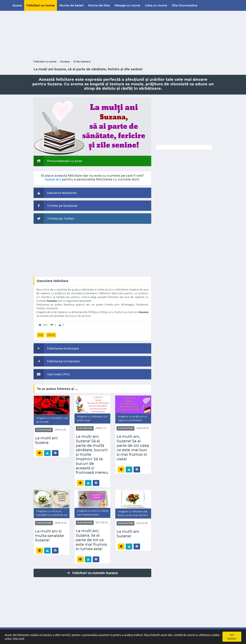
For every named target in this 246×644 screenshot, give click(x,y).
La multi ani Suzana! (128, 534)
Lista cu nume (156, 5)
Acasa (17, 5)
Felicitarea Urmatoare (57, 361)
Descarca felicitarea (55, 193)
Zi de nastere (82, 62)
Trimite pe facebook (56, 206)
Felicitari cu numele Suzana (92, 573)
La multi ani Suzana (46, 440)
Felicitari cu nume (41, 5)
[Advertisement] (123, 35)
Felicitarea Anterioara (56, 348)
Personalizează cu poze (58, 161)
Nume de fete (99, 5)
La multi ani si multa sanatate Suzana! (49, 536)
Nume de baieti (71, 5)
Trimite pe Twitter (54, 218)
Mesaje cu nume (127, 5)
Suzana (65, 62)
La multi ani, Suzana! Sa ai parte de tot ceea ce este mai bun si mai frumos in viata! (133, 448)
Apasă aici (53, 179)
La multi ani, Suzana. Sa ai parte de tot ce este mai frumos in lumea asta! (91, 540)
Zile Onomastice (185, 5)
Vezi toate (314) (52, 374)
